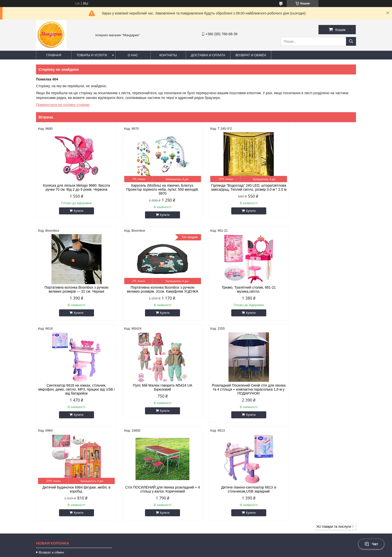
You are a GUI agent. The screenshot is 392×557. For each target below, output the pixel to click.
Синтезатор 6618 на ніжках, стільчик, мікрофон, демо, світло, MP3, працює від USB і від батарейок (237, 291)
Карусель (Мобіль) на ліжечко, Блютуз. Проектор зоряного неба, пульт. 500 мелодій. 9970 (155, 189)
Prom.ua (219, 543)
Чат (371, 544)
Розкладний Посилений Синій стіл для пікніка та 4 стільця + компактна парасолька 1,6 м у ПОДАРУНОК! (74, 393)
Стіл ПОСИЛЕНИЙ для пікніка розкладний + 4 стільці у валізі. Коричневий (237, 391)
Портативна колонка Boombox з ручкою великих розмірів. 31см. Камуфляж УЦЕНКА (74, 289)
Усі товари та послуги (334, 433)
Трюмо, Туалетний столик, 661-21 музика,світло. (155, 289)
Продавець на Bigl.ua (196, 548)
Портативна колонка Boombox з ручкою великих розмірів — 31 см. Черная (318, 187)
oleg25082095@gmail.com (225, 497)
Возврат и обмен (251, 55)
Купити (76, 211)
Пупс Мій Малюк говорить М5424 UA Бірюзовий (318, 289)
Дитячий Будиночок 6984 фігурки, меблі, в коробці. (155, 391)
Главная (54, 55)
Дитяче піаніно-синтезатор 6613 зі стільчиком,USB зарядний (318, 391)
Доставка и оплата (208, 55)
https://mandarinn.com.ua (223, 491)
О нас (133, 55)
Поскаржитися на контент (198, 552)
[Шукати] (351, 41)
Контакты (168, 55)
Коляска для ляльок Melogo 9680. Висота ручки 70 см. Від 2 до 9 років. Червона (74, 187)
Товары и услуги (92, 55)
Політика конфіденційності (237, 552)
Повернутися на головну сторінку (63, 105)
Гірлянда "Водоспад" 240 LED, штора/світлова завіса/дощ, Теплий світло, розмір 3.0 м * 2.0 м (237, 189)
